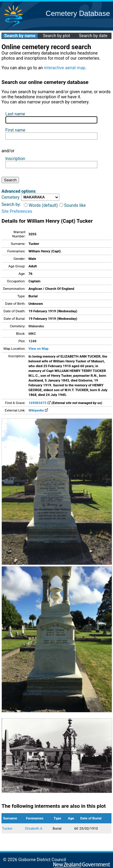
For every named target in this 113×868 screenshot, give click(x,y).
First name (15, 130)
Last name (15, 114)
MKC (32, 334)
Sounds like (73, 205)
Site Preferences (17, 211)
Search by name (20, 36)
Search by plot (56, 36)
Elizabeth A (34, 828)
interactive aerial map (65, 68)
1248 (32, 341)
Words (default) (41, 205)
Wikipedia (38, 410)
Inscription (15, 159)
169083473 (39, 403)
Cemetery (11, 197)
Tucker (7, 828)
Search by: (11, 204)
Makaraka (36, 326)
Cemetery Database (78, 13)
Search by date (93, 36)
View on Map (38, 349)
